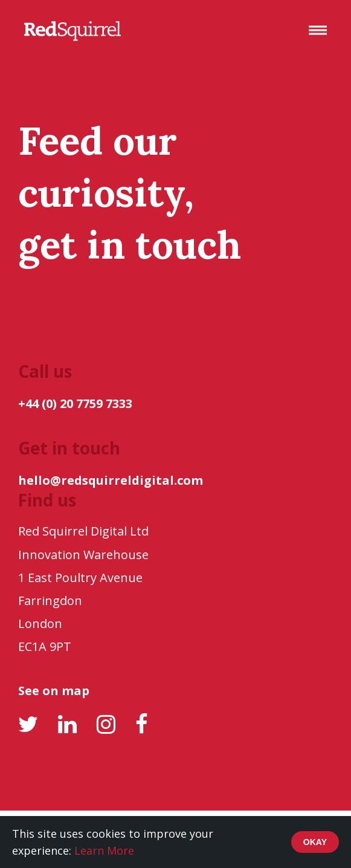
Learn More (104, 850)
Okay (315, 842)
